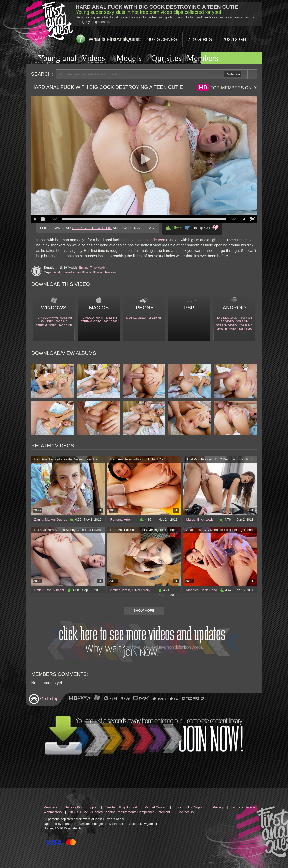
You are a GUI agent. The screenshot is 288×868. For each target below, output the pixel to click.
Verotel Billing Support (121, 807)
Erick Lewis (206, 519)
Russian (110, 272)
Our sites (160, 58)
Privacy (218, 807)
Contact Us (186, 812)
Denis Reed (209, 590)
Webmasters (53, 812)
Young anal (51, 59)
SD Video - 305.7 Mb (54, 321)
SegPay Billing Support (81, 807)
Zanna (39, 519)
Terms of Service (243, 807)
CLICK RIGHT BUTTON (92, 228)
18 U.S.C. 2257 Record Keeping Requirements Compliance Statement (120, 812)
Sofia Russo (43, 590)
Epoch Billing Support (190, 807)
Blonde (87, 272)
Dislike (187, 228)
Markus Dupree (56, 519)
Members (196, 58)
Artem (128, 519)
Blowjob (98, 272)
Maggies (192, 590)
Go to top (44, 699)
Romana (116, 519)
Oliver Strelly (141, 590)
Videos (88, 58)
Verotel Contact (156, 807)
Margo (191, 519)
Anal (57, 272)
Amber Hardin (120, 590)
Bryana (84, 268)
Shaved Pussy (71, 272)
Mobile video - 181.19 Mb (144, 318)
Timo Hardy (98, 268)
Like (174, 228)
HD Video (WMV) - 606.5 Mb (54, 318)
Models (123, 59)
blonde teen (155, 240)
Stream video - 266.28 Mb (54, 325)
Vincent (59, 590)
